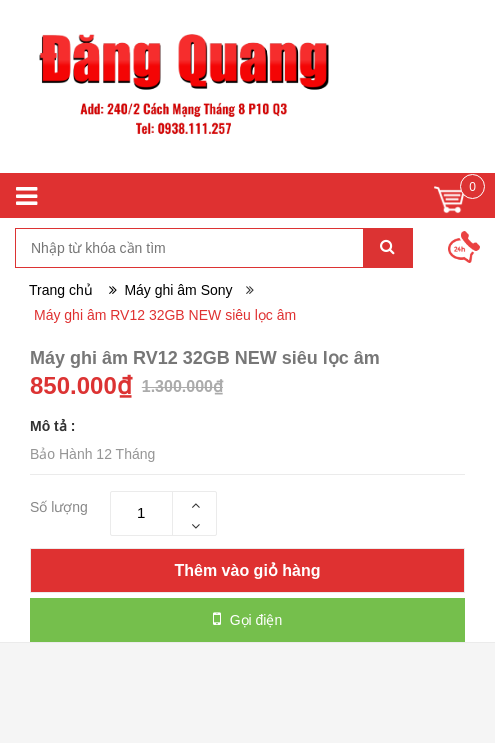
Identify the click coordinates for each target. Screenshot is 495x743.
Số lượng (59, 507)
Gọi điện (247, 619)
